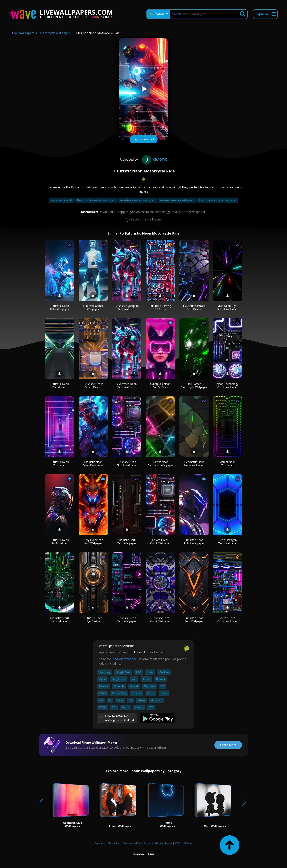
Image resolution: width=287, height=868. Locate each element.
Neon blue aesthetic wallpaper (137, 200)
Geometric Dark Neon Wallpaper (194, 464)
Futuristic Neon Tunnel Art (60, 464)
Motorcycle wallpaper (55, 33)
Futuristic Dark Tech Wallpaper (127, 542)
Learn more (228, 745)
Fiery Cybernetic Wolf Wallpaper (93, 542)
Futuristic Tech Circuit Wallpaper (160, 620)
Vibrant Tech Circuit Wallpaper (227, 620)
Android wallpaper (125, 659)
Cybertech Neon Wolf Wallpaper (127, 385)
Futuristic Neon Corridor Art (60, 385)
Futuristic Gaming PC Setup (160, 307)
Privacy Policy (163, 843)
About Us (114, 843)
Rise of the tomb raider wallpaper (217, 200)
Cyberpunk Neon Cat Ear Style (160, 385)
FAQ (178, 843)
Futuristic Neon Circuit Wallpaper (127, 464)
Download (144, 140)
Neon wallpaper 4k (62, 200)
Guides (188, 843)
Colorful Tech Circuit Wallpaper (160, 542)
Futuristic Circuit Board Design (93, 385)
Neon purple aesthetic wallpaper (96, 200)
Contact (99, 843)
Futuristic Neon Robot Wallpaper (194, 542)
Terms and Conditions (137, 843)
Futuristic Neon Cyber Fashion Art (93, 464)
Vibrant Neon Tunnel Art (228, 464)
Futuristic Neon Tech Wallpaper (127, 620)
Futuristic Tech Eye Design (93, 620)
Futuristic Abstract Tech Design (194, 307)
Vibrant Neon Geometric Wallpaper (160, 464)
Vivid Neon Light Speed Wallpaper (227, 307)
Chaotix (154, 159)
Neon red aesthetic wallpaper (177, 200)
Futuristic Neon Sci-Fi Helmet (60, 542)
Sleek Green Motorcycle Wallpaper (194, 385)
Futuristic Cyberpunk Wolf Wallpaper (127, 307)
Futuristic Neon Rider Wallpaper (60, 307)
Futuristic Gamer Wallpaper (93, 307)
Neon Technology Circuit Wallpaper (227, 385)
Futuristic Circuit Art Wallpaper (60, 620)
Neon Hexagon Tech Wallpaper (227, 542)
